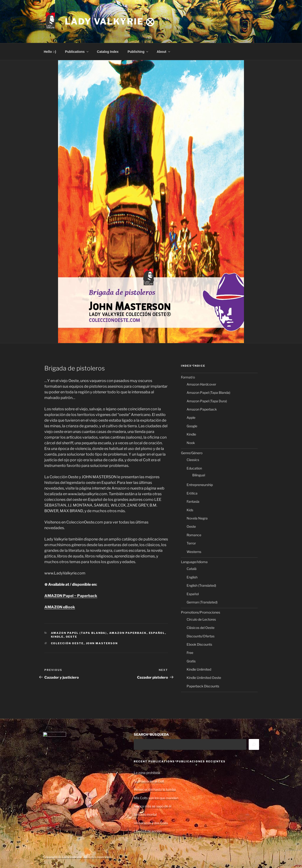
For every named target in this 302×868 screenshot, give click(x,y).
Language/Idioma (194, 562)
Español (157, 633)
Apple (191, 417)
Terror (191, 543)
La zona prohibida (147, 773)
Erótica (192, 493)
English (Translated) (201, 585)
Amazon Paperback (128, 633)
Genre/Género (192, 453)
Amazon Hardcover (201, 384)
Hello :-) (50, 52)
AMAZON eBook (60, 607)
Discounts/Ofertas (201, 636)
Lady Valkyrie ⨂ (110, 21)
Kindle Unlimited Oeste (204, 678)
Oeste (72, 637)
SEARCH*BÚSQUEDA (151, 734)
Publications (77, 52)
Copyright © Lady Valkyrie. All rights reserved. (77, 857)
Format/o (188, 377)
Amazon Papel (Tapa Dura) (207, 401)
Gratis (191, 661)
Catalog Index (108, 52)
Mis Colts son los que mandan (156, 798)
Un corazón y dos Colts (151, 823)
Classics (193, 460)
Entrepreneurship (200, 485)
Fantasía (193, 501)
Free (190, 653)
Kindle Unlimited (199, 669)
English (192, 577)
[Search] (254, 744)
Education (194, 468)
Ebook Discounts (199, 644)
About (164, 52)
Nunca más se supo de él (153, 806)
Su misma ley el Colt (149, 781)
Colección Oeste (67, 643)
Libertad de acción (148, 831)
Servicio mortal (145, 814)
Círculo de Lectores (201, 619)
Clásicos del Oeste (201, 628)
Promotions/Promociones (201, 612)
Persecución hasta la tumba (155, 789)
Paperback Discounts (203, 686)
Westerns (194, 552)
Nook (191, 443)
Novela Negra (197, 518)
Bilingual (199, 475)
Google (192, 426)
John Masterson (102, 643)
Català (192, 569)
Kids (190, 510)
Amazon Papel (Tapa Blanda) (79, 633)
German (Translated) (202, 602)
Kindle (57, 637)
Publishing (138, 52)
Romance (194, 535)
